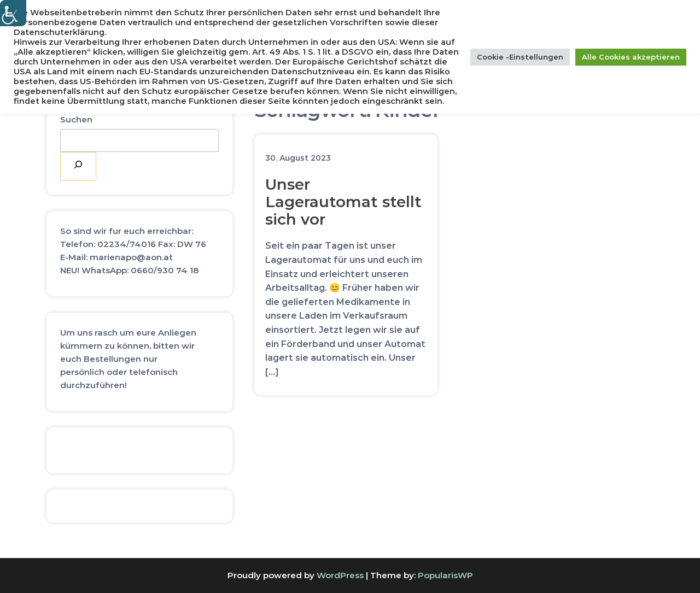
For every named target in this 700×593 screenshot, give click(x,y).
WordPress (340, 575)
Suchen (76, 119)
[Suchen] (78, 166)
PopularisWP (445, 575)
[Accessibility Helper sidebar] (13, 13)
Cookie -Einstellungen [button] (520, 57)
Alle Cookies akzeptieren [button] (631, 57)
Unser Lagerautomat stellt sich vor (343, 202)
